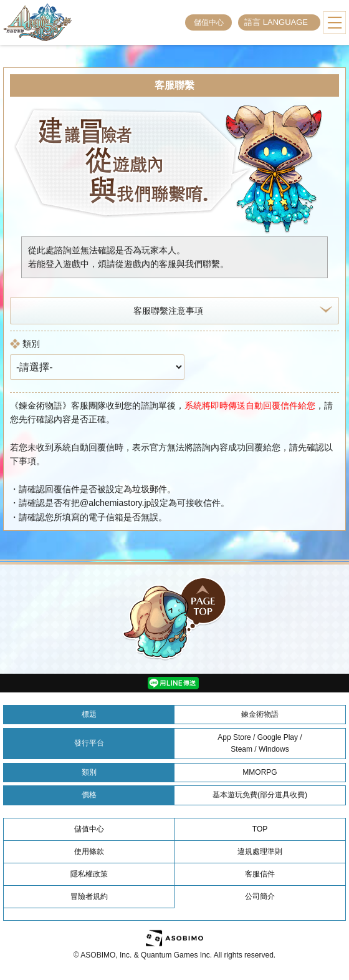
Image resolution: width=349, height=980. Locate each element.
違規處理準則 (260, 851)
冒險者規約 (89, 896)
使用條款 (89, 851)
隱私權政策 (89, 874)
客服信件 (260, 874)
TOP (260, 829)
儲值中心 (209, 22)
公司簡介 (260, 896)
